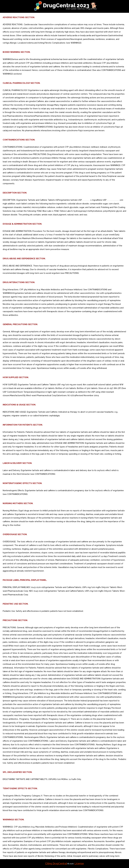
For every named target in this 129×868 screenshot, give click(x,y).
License (79, 863)
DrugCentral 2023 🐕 (70, 5)
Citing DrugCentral (56, 863)
